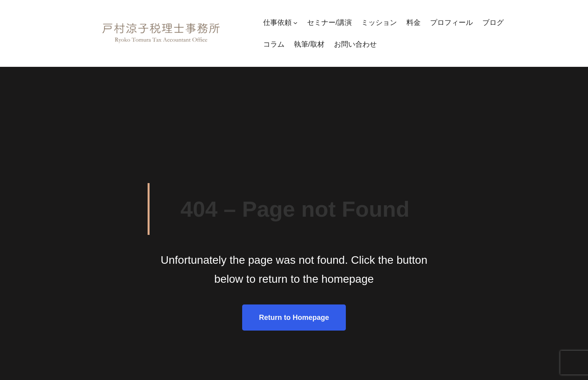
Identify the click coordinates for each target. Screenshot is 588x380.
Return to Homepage (294, 318)
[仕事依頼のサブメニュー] (295, 23)
